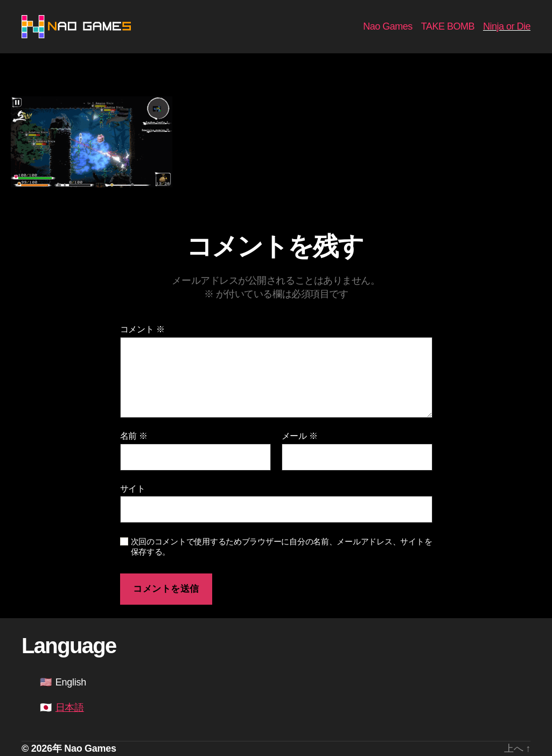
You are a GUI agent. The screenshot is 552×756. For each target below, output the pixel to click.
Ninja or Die (507, 26)
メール (300, 436)
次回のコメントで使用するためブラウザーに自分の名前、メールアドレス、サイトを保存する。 (282, 547)
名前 (134, 436)
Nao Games (388, 26)
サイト (133, 489)
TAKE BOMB (448, 26)
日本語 (70, 708)
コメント (142, 329)
